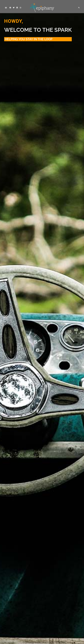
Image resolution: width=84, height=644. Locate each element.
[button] (6, 8)
